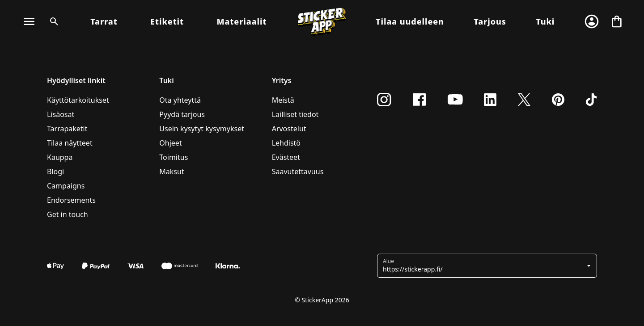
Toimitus (174, 157)
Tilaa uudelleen (410, 21)
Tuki (545, 21)
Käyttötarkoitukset (78, 100)
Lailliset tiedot (295, 114)
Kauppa (60, 157)
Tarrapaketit (67, 129)
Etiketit (167, 21)
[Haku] (52, 21)
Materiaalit (241, 21)
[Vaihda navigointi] (29, 21)
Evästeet (286, 157)
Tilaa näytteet (70, 143)
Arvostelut (289, 129)
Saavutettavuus (298, 171)
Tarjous (490, 21)
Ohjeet (170, 143)
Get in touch (68, 214)
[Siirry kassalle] (617, 21)
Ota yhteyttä (180, 100)
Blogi (55, 171)
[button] (484, 266)
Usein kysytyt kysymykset (202, 129)
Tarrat (104, 21)
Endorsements (71, 200)
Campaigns (66, 186)
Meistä (283, 100)
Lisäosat (61, 114)
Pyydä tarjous (182, 114)
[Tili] (592, 21)
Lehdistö (286, 143)
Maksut (172, 171)
